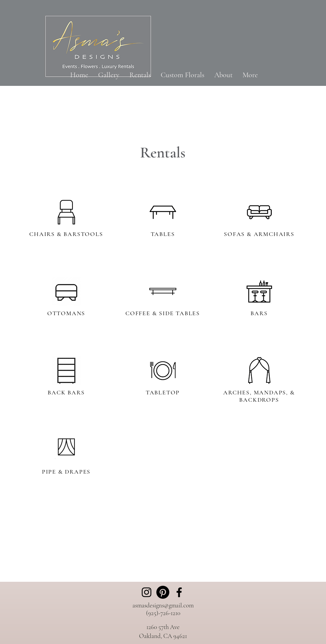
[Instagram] (147, 592)
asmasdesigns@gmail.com (163, 605)
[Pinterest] (163, 592)
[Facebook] (179, 592)
